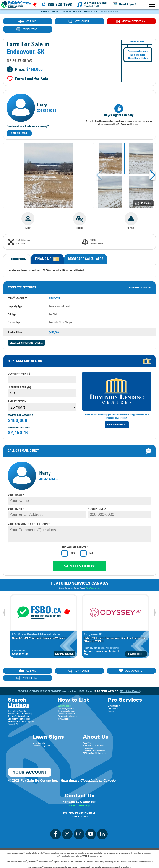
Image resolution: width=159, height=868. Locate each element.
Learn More (64, 646)
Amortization (17, 393)
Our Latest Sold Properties (94, 736)
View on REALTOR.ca (98, 21)
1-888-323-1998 (80, 801)
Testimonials (88, 733)
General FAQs (14, 709)
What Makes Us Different (93, 730)
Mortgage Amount (20, 407)
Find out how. (93, 580)
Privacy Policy (79, 862)
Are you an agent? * (75, 539)
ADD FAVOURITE (98, 663)
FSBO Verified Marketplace (94, 738)
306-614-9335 (47, 103)
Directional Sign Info (41, 730)
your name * (16, 487)
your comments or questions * (29, 516)
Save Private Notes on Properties (22, 706)
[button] (152, 168)
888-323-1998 (60, 4)
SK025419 (54, 290)
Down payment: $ (19, 366)
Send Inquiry (79, 558)
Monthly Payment (20, 420)
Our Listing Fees (65, 691)
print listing (136, 21)
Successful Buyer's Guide (19, 701)
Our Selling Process (66, 693)
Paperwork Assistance (67, 701)
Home (44, 11)
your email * (16, 501)
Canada (55, 11)
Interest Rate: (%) (19, 379)
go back (21, 21)
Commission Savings (66, 696)
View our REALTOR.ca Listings (20, 699)
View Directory (114, 691)
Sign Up (111, 696)
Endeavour (91, 11)
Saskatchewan (72, 11)
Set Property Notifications (19, 704)
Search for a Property (17, 696)
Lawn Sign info (39, 728)
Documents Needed (66, 699)
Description (17, 251)
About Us (87, 728)
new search (59, 21)
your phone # (97, 501)
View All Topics (64, 704)
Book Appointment (117, 417)
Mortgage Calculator (86, 251)
